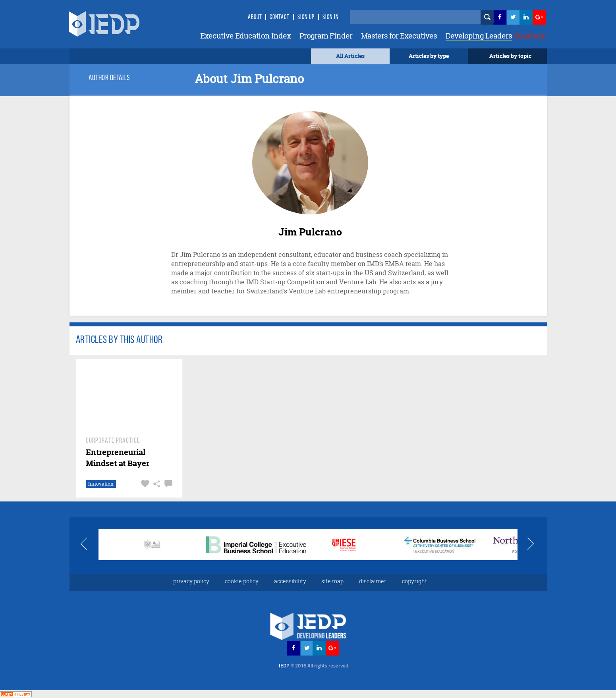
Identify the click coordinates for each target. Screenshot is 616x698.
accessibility (290, 581)
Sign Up (306, 17)
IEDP (314, 665)
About (255, 17)
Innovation (100, 484)
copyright (414, 581)
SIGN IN (331, 17)
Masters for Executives (399, 36)
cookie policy (242, 581)
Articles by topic (510, 56)
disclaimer (373, 581)
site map (332, 581)
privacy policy (191, 581)
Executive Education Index (245, 36)
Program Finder (326, 36)
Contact (280, 17)
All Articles (350, 56)
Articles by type (429, 56)
